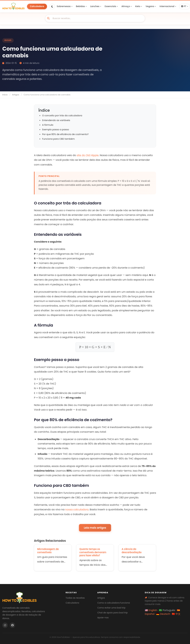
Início (5, 95)
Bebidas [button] (80, 6)
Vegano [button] (150, 6)
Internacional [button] (167, 6)
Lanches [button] (95, 6)
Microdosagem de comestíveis (48, 551)
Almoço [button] (126, 6)
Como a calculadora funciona (114, 603)
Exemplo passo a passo (56, 129)
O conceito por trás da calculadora (62, 115)
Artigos (16, 95)
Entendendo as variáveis (56, 120)
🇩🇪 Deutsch (163, 614)
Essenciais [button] (110, 6)
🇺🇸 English (151, 610)
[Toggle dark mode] (52, 6)
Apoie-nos (103, 618)
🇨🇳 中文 (176, 614)
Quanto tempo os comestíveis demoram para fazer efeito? (93, 552)
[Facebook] (12, 625)
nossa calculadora (77, 509)
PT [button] (184, 6)
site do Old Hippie (88, 155)
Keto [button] (138, 6)
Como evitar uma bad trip (111, 608)
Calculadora (37, 6)
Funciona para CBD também (58, 139)
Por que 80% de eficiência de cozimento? (65, 134)
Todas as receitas (75, 598)
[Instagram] (5, 625)
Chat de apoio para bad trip (112, 613)
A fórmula (48, 125)
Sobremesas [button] (64, 6)
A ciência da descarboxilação (132, 551)
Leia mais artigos (95, 528)
